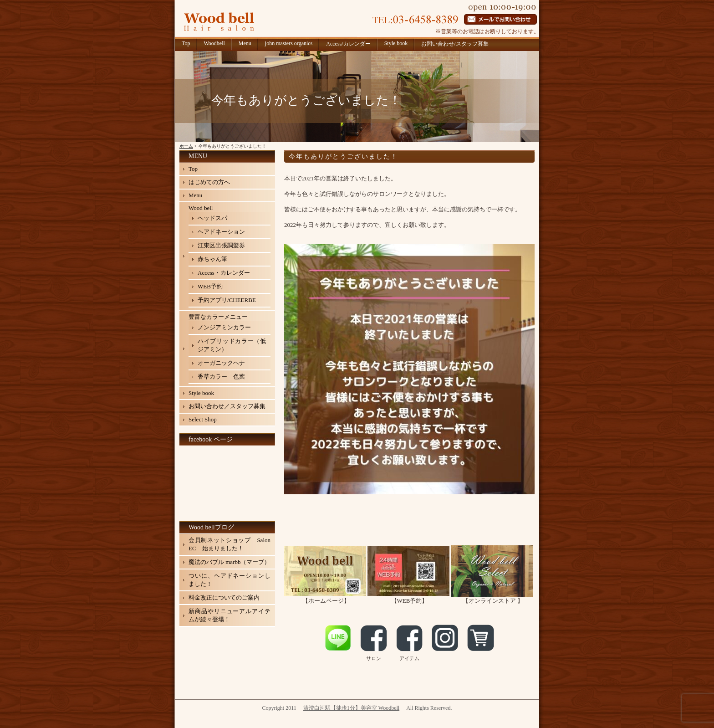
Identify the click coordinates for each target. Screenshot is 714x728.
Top (186, 43)
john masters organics (289, 43)
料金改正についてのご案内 (224, 597)
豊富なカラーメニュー (218, 317)
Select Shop (203, 419)
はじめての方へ (209, 182)
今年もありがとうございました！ (343, 156)
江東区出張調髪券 (221, 245)
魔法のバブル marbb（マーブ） (229, 562)
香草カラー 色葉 (221, 377)
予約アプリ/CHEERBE (227, 300)
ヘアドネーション (221, 232)
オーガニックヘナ (221, 363)
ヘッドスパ (212, 218)
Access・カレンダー (224, 273)
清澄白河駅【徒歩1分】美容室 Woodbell (351, 708)
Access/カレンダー (348, 44)
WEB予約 (210, 286)
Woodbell (214, 43)
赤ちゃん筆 (212, 259)
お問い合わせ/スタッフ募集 (455, 44)
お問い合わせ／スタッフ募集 (227, 406)
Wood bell (201, 208)
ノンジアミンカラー (224, 327)
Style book (396, 43)
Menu (245, 43)
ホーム (186, 146)
